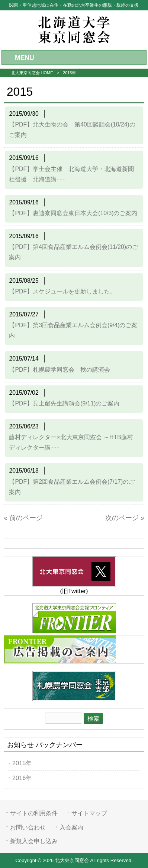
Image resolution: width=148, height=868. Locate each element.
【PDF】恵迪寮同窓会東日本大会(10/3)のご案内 (73, 213)
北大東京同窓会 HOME (32, 73)
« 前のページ (23, 518)
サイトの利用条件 (34, 813)
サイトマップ (89, 813)
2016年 (22, 778)
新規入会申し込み (34, 841)
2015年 (22, 763)
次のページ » (125, 518)
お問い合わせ (28, 827)
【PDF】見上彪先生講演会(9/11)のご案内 (64, 403)
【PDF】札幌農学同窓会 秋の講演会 (59, 370)
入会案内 (71, 827)
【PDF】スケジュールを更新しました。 (62, 291)
